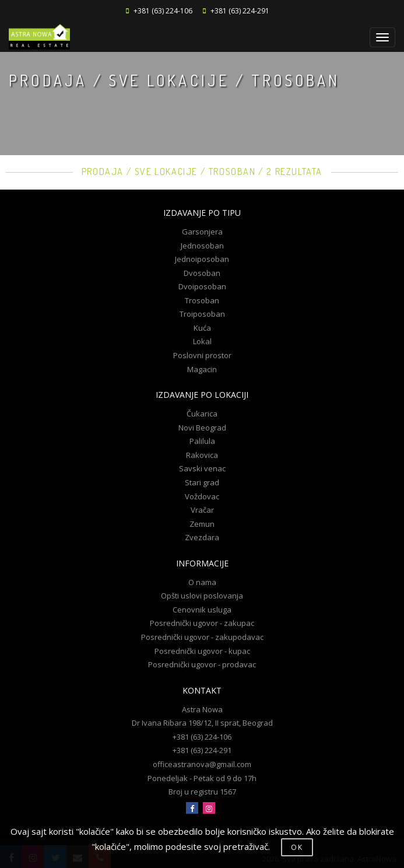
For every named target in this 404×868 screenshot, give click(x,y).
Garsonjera (202, 232)
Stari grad (202, 482)
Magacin (202, 369)
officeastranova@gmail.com (202, 764)
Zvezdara (202, 537)
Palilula (202, 441)
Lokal (202, 341)
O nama (202, 582)
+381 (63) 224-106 (163, 11)
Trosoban (202, 300)
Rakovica (202, 455)
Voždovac (202, 496)
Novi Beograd (202, 428)
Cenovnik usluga (202, 610)
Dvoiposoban (202, 286)
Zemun (202, 524)
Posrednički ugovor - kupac (202, 651)
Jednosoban (202, 246)
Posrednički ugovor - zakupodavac (202, 637)
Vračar (202, 510)
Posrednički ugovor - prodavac (202, 664)
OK (297, 847)
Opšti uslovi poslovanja (202, 596)
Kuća (202, 328)
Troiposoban (202, 314)
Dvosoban (202, 273)
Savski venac (202, 468)
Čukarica (202, 414)
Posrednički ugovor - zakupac (202, 623)
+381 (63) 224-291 (240, 11)
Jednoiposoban (202, 259)
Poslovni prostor (202, 355)
